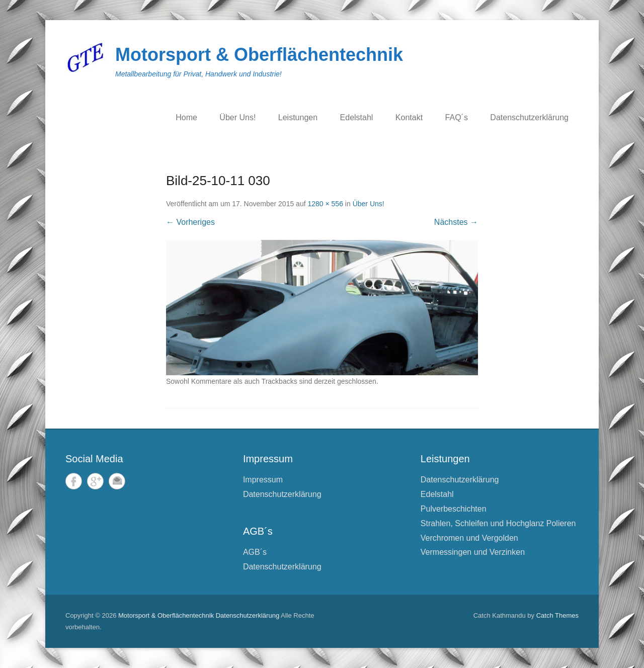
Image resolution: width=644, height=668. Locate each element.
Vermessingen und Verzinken (473, 552)
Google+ (95, 481)
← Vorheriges (190, 222)
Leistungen (298, 117)
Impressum (263, 480)
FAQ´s (457, 117)
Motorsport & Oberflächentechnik (259, 55)
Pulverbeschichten (454, 509)
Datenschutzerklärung (529, 117)
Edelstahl (357, 117)
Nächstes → (456, 222)
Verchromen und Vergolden (469, 538)
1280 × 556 (325, 204)
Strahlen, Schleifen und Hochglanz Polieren (498, 523)
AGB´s (255, 552)
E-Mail (117, 481)
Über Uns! (237, 117)
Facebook (74, 481)
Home (186, 117)
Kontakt (409, 117)
